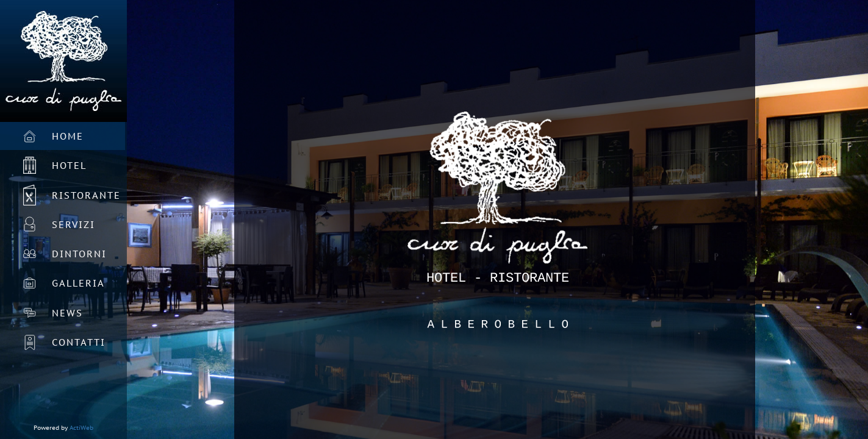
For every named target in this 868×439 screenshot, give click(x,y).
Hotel (69, 166)
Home (68, 136)
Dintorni (79, 254)
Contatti (79, 342)
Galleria (78, 283)
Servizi (74, 225)
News (67, 313)
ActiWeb (81, 428)
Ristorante (86, 195)
